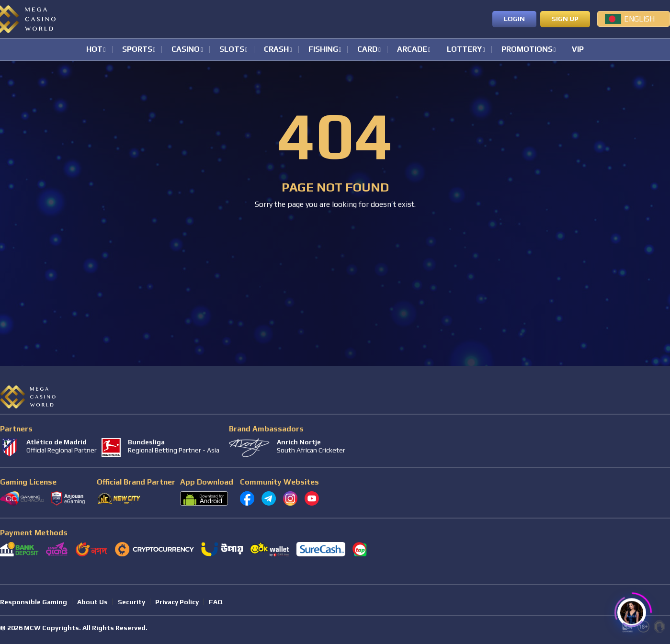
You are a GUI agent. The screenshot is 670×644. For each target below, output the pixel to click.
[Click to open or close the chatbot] (632, 610)
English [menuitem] (639, 19)
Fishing (323, 50)
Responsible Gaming (34, 602)
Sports (137, 50)
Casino (186, 50)
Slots (232, 50)
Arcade (412, 50)
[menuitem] (634, 19)
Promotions (527, 50)
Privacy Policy (177, 602)
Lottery (464, 50)
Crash (276, 50)
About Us (92, 602)
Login (514, 19)
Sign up (565, 19)
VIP (578, 50)
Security (131, 602)
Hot (94, 50)
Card (367, 50)
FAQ (216, 602)
